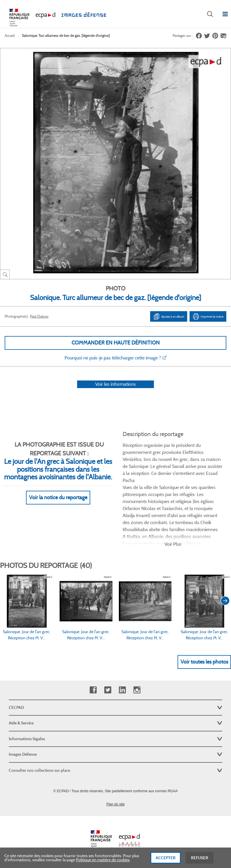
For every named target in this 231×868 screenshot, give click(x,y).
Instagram (137, 690)
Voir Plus (173, 544)
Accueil (10, 36)
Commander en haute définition (116, 343)
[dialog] (115, 858)
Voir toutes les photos (204, 662)
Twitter (108, 690)
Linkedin (122, 690)
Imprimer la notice (208, 316)
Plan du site (115, 804)
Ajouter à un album (169, 316)
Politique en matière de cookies (103, 860)
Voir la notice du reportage (58, 497)
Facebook (93, 690)
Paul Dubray (39, 316)
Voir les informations (115, 384)
